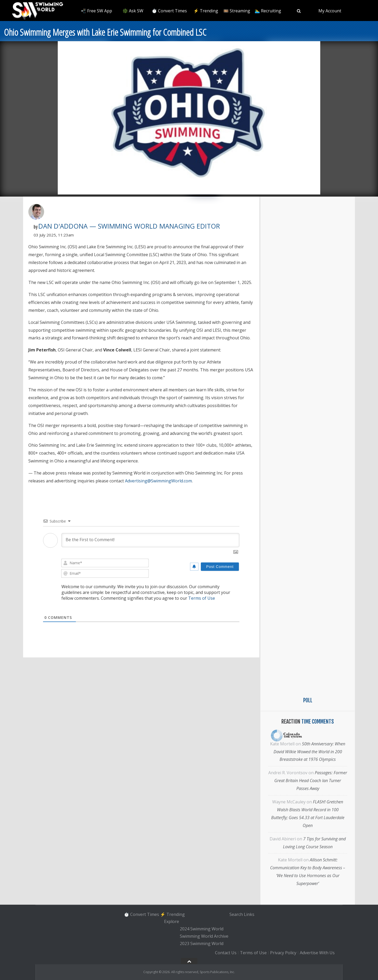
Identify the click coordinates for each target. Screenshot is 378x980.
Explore (172, 922)
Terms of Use (202, 598)
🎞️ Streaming (237, 11)
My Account (330, 11)
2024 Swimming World (202, 929)
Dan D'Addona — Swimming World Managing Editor (129, 226)
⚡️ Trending (206, 11)
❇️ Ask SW (133, 11)
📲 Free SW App (96, 11)
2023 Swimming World (202, 944)
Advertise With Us (317, 953)
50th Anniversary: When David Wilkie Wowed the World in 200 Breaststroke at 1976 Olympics (309, 752)
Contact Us (226, 953)
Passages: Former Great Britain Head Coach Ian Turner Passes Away (311, 781)
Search (236, 914)
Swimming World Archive (204, 936)
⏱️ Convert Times (169, 11)
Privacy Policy (283, 953)
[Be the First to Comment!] (150, 540)
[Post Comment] (220, 567)
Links (249, 914)
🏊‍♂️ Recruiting (268, 11)
